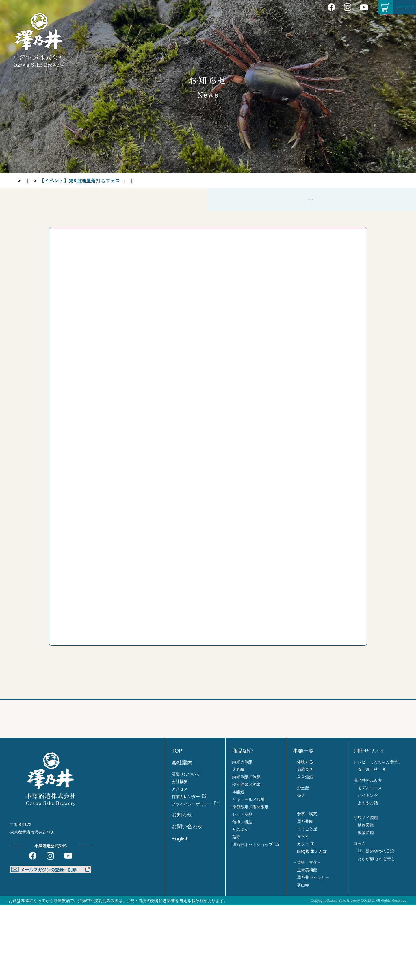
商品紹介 (243, 826)
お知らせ (43, 181)
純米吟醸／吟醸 (246, 852)
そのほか (240, 905)
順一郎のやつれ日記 (376, 926)
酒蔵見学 (305, 844)
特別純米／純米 (246, 860)
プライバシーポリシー (192, 879)
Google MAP (71, 907)
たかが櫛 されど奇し (376, 934)
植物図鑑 (366, 900)
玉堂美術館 (307, 945)
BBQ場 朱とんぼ (312, 927)
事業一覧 (303, 826)
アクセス (180, 864)
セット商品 (242, 890)
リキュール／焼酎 (248, 875)
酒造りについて (186, 849)
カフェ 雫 (306, 919)
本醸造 (238, 867)
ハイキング (368, 871)
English (180, 914)
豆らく (303, 912)
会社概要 (180, 857)
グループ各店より (196, 181)
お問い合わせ (187, 902)
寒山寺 (303, 960)
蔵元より (71, 181)
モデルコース (370, 863)
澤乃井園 (305, 897)
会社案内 (182, 838)
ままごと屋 (307, 904)
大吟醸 (238, 844)
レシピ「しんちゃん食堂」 (378, 837)
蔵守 (236, 912)
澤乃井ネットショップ (252, 920)
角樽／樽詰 (242, 897)
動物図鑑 (366, 908)
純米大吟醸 (242, 837)
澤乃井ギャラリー (313, 953)
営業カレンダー (186, 872)
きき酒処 (305, 852)
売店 (301, 871)
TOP (21, 181)
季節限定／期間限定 (250, 882)
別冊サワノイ (369, 826)
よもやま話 (368, 878)
